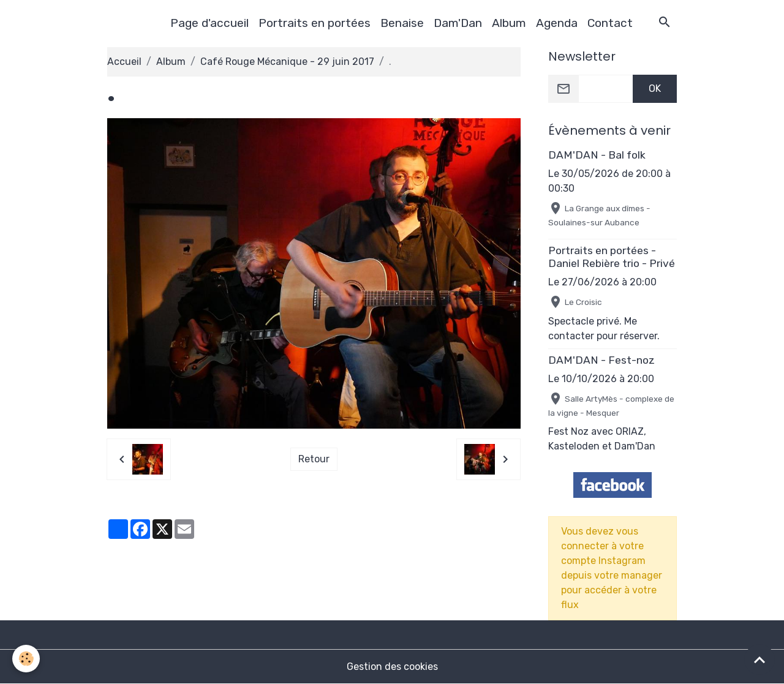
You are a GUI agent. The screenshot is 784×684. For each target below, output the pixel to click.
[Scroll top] (759, 660)
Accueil (124, 62)
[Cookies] (26, 659)
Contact (610, 23)
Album (509, 23)
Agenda (557, 23)
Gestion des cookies (392, 667)
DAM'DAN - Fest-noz (601, 360)
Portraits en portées (315, 23)
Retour (314, 459)
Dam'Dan (458, 23)
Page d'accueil (209, 23)
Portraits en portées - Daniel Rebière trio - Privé (612, 257)
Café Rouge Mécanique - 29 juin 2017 (287, 62)
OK (655, 88)
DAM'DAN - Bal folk (597, 155)
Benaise (402, 23)
